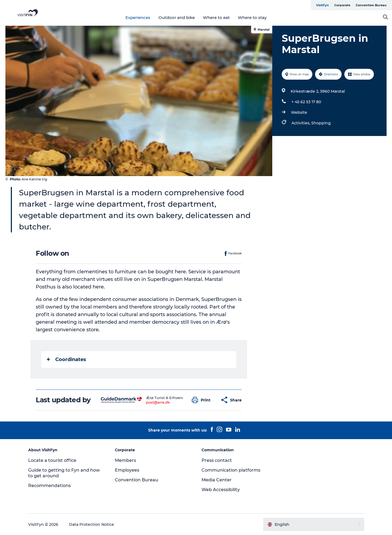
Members (125, 460)
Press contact (217, 460)
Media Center (217, 480)
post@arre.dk (158, 402)
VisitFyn (323, 5)
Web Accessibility (221, 490)
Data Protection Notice (92, 524)
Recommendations (49, 486)
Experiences (138, 17)
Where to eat (216, 17)
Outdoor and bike (177, 17)
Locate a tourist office (52, 460)
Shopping (321, 123)
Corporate (342, 5)
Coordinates (67, 359)
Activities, (301, 123)
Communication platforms (231, 470)
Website (299, 112)
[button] (203, 400)
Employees (127, 470)
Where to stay (252, 17)
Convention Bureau (371, 5)
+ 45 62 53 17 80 (306, 102)
